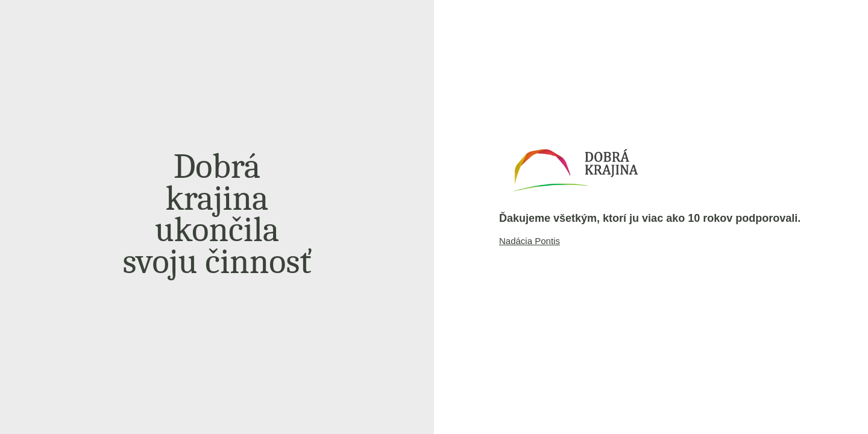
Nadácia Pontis (530, 241)
